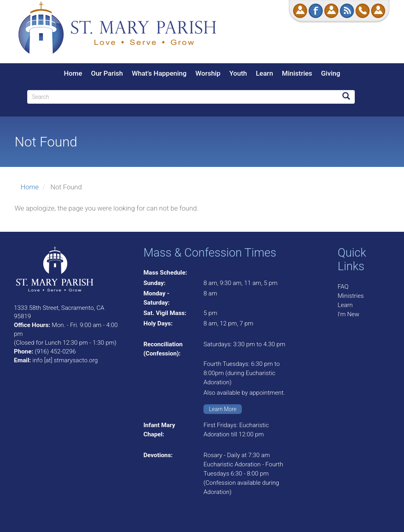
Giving (331, 73)
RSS (347, 11)
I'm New (348, 314)
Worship (208, 73)
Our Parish (107, 73)
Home (73, 73)
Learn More (223, 409)
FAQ (343, 287)
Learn (264, 73)
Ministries (297, 73)
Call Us (363, 11)
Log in (378, 11)
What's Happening (159, 73)
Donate (300, 11)
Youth (238, 73)
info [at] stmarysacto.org (65, 360)
